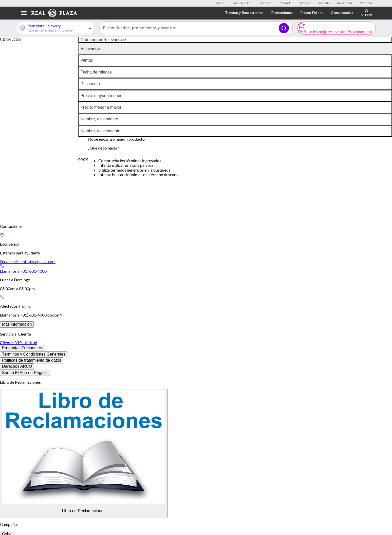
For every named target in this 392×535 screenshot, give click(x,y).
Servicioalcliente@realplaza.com (28, 261)
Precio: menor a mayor (101, 107)
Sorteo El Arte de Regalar (25, 373)
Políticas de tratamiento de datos (32, 360)
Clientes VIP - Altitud (19, 343)
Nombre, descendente (100, 131)
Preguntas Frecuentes (22, 348)
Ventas (87, 60)
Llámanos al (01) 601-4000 (23, 271)
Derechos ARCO (17, 366)
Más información (17, 324)
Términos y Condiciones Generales (34, 354)
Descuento (90, 84)
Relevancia (90, 49)
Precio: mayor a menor (101, 96)
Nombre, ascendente (99, 119)
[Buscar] (284, 28)
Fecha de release (96, 72)
